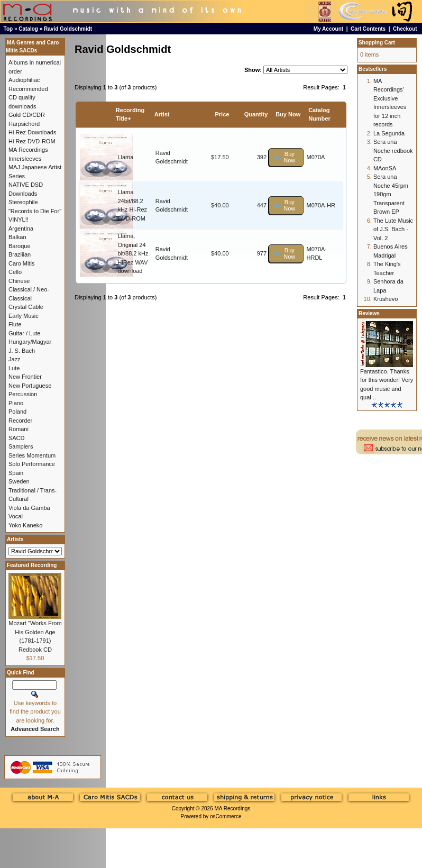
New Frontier (25, 377)
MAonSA (385, 168)
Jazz (15, 359)
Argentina (21, 229)
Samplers (21, 446)
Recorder (20, 421)
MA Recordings (232, 808)
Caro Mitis (22, 263)
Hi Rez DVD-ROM (32, 141)
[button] (286, 157)
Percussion (23, 394)
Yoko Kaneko (25, 525)
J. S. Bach (22, 351)
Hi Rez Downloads (32, 132)
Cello (15, 272)
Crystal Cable (26, 307)
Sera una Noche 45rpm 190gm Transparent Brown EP (391, 194)
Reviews (369, 313)
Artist (162, 114)
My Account (328, 29)
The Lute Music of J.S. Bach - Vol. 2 (393, 229)
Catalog (28, 29)
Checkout (405, 29)
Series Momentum (32, 455)
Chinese (19, 281)
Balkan (17, 237)
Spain (16, 473)
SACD (17, 438)
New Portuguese (30, 386)
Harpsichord (24, 124)
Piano (16, 403)
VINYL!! (19, 220)
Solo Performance (32, 464)
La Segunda (389, 133)
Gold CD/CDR (27, 115)
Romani (19, 429)
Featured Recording (32, 565)
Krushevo (386, 299)
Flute (15, 324)
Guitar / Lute (25, 333)
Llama (125, 157)
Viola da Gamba (29, 508)
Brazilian (20, 254)
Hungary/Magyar (30, 342)
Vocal (16, 516)
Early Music (24, 316)
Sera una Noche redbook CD (393, 150)
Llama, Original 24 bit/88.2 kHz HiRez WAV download (133, 253)
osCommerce (226, 816)
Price (222, 114)
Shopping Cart (377, 43)
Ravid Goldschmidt (68, 29)
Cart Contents (368, 29)
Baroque (20, 246)
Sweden (19, 481)
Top (8, 29)
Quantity (256, 114)
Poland (17, 412)
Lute (14, 368)
